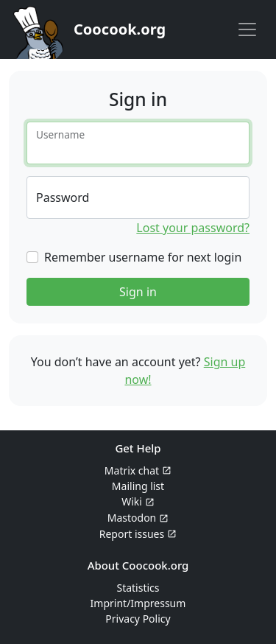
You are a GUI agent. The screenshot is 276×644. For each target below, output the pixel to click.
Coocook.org (120, 29)
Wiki (132, 501)
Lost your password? (193, 228)
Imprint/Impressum (138, 603)
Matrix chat (132, 470)
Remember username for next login (143, 257)
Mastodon (132, 518)
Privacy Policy (138, 619)
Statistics (138, 588)
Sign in (138, 292)
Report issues (132, 534)
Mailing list (138, 486)
